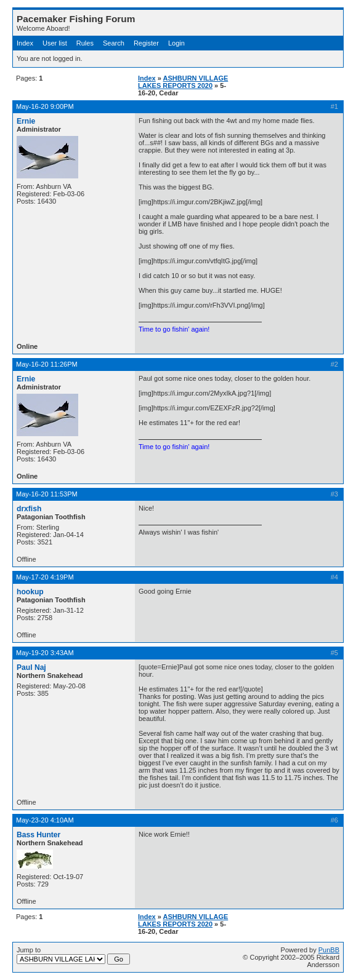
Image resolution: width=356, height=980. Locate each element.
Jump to (73, 955)
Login (176, 43)
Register (146, 43)
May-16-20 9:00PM (45, 106)
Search (114, 43)
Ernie (26, 121)
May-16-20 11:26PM (47, 364)
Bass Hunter (38, 835)
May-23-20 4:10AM (45, 820)
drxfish (29, 509)
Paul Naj (31, 667)
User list (55, 43)
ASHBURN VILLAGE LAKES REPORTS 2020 (183, 82)
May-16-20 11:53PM (47, 494)
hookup (30, 592)
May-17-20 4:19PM (45, 577)
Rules (85, 43)
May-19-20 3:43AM (45, 653)
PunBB (329, 950)
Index (25, 43)
